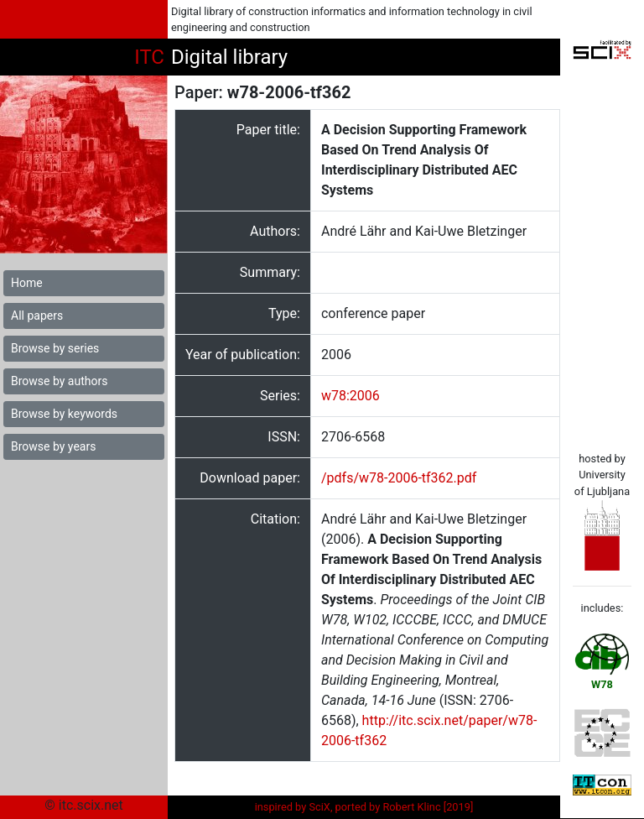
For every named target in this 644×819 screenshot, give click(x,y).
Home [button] (27, 283)
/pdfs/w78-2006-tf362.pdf (399, 478)
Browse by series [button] (55, 348)
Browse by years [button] (53, 446)
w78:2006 (351, 396)
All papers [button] (37, 316)
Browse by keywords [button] (64, 414)
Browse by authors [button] (59, 381)
